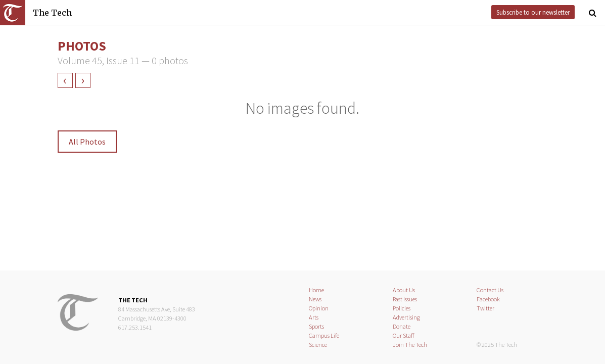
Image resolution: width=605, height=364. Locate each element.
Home (316, 290)
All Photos (87, 142)
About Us (404, 290)
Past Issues (405, 299)
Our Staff (404, 335)
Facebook (488, 299)
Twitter (485, 308)
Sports (316, 326)
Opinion (319, 308)
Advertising (406, 317)
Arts (314, 317)
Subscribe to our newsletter (533, 12)
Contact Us (490, 290)
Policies (402, 308)
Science (318, 345)
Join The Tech (410, 345)
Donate (402, 326)
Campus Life (324, 335)
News (315, 299)
